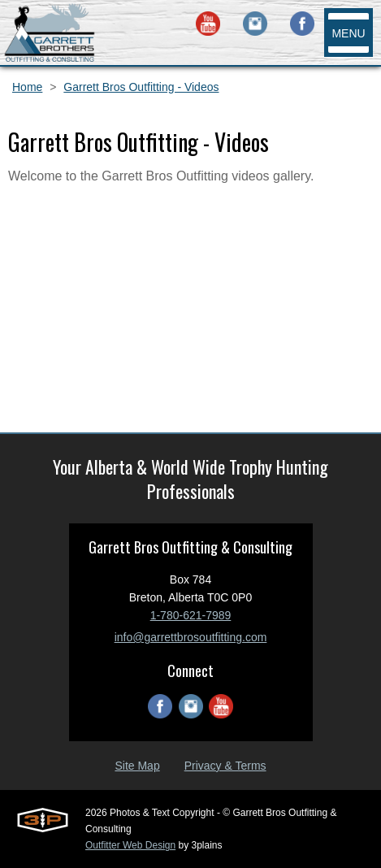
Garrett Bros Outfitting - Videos (141, 87)
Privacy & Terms (225, 766)
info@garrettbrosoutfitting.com (191, 637)
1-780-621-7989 (191, 615)
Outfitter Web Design (130, 845)
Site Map (137, 766)
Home (27, 87)
